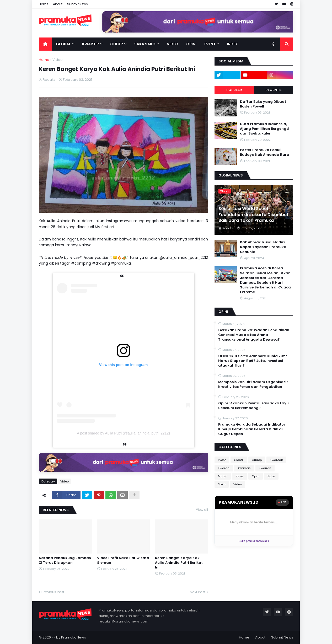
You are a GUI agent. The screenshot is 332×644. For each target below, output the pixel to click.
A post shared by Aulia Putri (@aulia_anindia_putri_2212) (123, 433)
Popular (234, 90)
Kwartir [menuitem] (90, 44)
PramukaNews (74, 637)
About (58, 4)
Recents (274, 90)
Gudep (257, 460)
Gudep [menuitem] (117, 44)
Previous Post (53, 592)
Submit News (77, 4)
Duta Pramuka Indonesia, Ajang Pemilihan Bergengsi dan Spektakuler (265, 129)
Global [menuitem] (63, 44)
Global (239, 460)
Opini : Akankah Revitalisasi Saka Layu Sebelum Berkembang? (253, 406)
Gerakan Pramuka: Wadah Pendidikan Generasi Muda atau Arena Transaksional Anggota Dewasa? (254, 335)
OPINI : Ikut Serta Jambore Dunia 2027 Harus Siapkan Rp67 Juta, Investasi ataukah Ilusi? (253, 361)
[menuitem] (45, 44)
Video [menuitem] (173, 44)
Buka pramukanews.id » (254, 541)
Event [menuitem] (210, 44)
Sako (222, 484)
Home (44, 4)
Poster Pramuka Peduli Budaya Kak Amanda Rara (265, 152)
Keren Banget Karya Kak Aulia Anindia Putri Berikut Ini (179, 563)
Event (222, 460)
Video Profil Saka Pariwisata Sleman (123, 560)
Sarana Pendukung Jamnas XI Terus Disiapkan (65, 560)
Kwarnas (244, 468)
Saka (271, 476)
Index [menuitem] (232, 44)
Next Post (198, 592)
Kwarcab (276, 460)
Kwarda (224, 468)
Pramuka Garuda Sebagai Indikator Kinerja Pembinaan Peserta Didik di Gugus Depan (252, 429)
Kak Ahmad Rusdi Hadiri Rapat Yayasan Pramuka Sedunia (263, 247)
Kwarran (265, 468)
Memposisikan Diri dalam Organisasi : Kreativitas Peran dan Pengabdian (253, 384)
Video (58, 60)
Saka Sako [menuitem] (145, 44)
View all (202, 510)
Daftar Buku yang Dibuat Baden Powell (263, 104)
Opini (256, 476)
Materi (223, 476)
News (240, 476)
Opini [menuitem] (191, 44)
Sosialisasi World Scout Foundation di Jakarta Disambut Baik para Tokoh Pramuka (253, 215)
